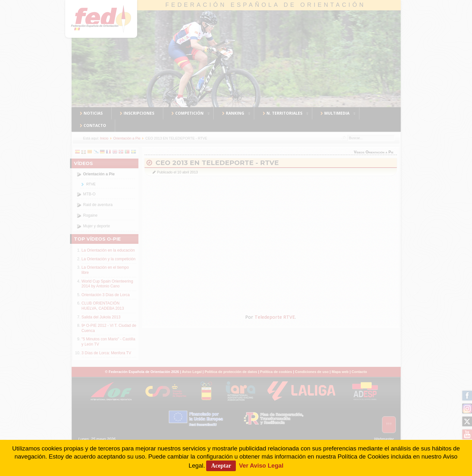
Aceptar (221, 466)
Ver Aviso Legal (261, 466)
